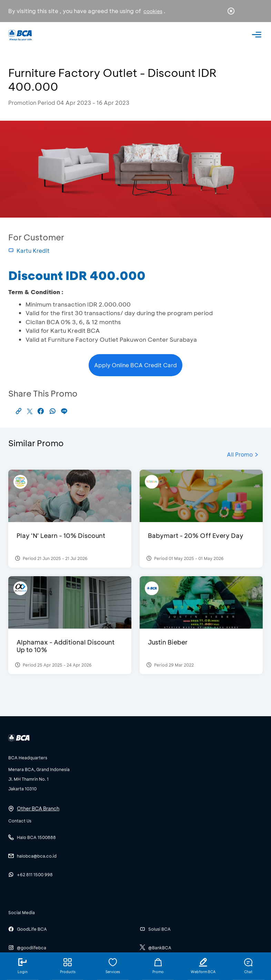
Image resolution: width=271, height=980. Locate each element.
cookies (153, 11)
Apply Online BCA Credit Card (135, 365)
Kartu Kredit (29, 251)
